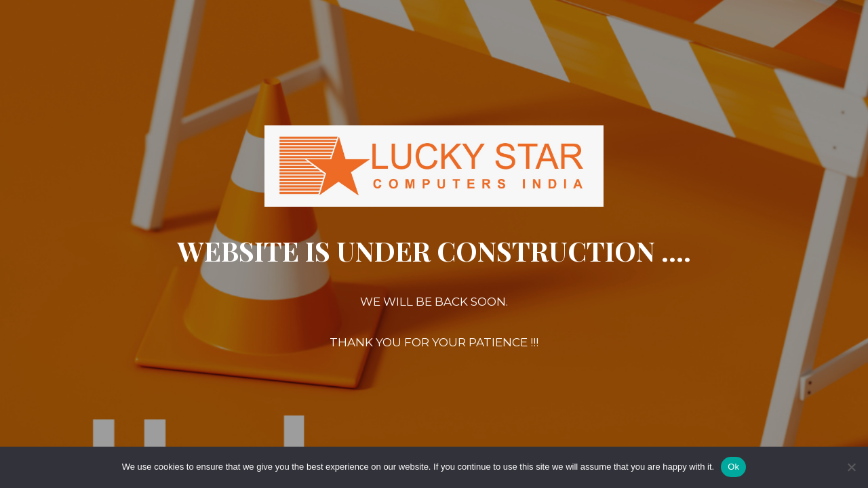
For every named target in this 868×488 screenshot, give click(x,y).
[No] (851, 467)
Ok (733, 467)
